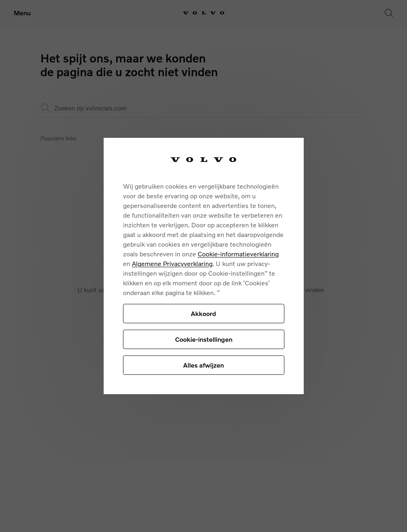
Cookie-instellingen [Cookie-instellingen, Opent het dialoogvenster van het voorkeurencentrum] (204, 339)
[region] (204, 266)
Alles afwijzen (203, 365)
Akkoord (203, 313)
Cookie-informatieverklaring (238, 254)
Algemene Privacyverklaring (172, 263)
